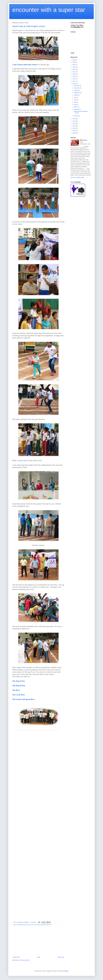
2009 (74, 133)
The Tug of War (19, 681)
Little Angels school (22, 925)
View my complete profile (77, 177)
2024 (74, 65)
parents (29, 925)
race (35, 925)
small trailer (23, 460)
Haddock (85, 140)
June (75, 100)
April (75, 105)
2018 (74, 79)
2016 (74, 84)
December (77, 86)
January (76, 116)
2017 (74, 81)
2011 (74, 128)
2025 (74, 62)
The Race (16, 690)
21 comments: (33, 922)
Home (39, 957)
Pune (32, 925)
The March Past (19, 686)
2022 (74, 69)
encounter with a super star (49, 10)
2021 (74, 72)
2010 (74, 131)
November (77, 88)
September (77, 93)
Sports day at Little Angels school (29, 26)
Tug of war (49, 925)
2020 (74, 74)
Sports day (43, 925)
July (75, 97)
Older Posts (61, 957)
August (76, 95)
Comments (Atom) (24, 960)
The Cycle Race (19, 695)
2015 (74, 119)
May (75, 102)
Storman (55, 971)
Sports (38, 925)
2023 (74, 67)
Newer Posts (16, 957)
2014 (74, 121)
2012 (74, 126)
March (76, 107)
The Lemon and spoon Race (23, 699)
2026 (74, 60)
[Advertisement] (38, 941)
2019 (74, 76)
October (76, 90)
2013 (74, 123)
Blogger (66, 971)
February (76, 109)
